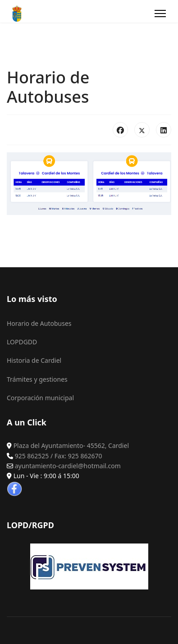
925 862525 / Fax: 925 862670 (59, 456)
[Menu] (160, 14)
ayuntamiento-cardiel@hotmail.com (68, 466)
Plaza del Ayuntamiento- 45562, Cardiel (71, 445)
